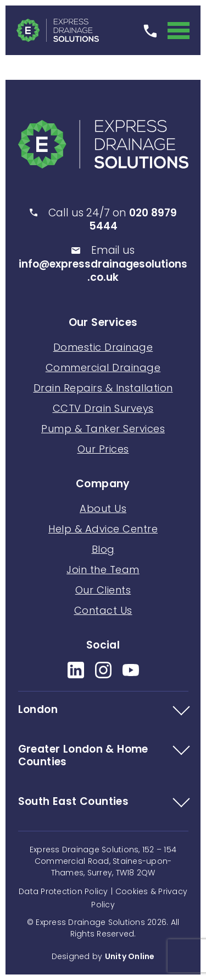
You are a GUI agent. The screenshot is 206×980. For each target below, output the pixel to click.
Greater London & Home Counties (83, 756)
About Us (103, 508)
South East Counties (74, 802)
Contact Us (103, 610)
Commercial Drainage (103, 367)
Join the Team (103, 570)
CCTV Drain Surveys (103, 408)
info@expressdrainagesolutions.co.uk (103, 271)
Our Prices (103, 449)
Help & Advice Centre (103, 529)
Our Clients (103, 590)
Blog (103, 549)
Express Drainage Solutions (58, 30)
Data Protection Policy (63, 891)
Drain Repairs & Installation (103, 388)
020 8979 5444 (133, 220)
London (38, 710)
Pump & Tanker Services (103, 429)
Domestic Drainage (103, 347)
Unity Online (130, 956)
